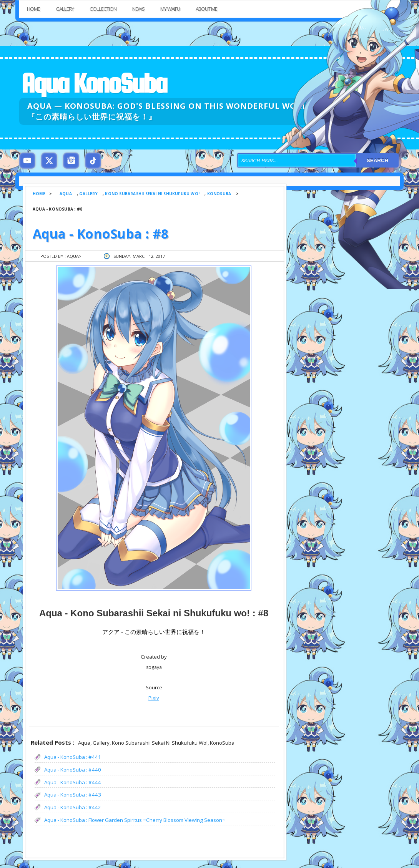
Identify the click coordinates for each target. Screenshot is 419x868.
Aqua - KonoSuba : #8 (101, 234)
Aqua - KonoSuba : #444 (73, 782)
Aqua (66, 194)
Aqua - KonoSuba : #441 (73, 757)
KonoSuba (219, 194)
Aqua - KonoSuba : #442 (73, 807)
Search (377, 160)
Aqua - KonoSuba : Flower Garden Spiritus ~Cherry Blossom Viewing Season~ (135, 820)
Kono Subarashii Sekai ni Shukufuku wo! (152, 194)
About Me (206, 9)
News (138, 9)
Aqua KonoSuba (94, 83)
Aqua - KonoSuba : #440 (73, 770)
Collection (103, 9)
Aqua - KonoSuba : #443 (73, 795)
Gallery (65, 9)
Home (33, 9)
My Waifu (170, 9)
